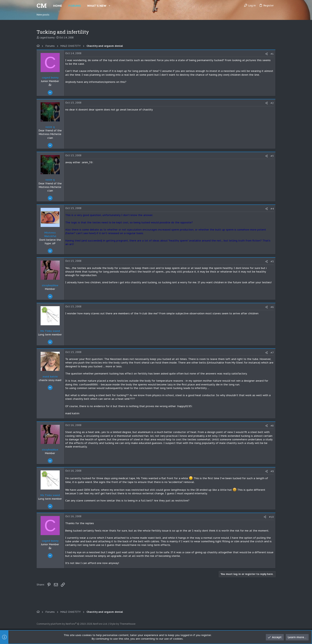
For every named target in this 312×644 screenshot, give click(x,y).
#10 (271, 517)
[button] (110, 6)
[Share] (267, 54)
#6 (272, 307)
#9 (272, 471)
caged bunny (47, 38)
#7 (272, 353)
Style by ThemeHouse (122, 624)
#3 (272, 156)
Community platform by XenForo (72, 624)
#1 (272, 54)
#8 (272, 426)
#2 (272, 103)
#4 (272, 209)
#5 (272, 261)
